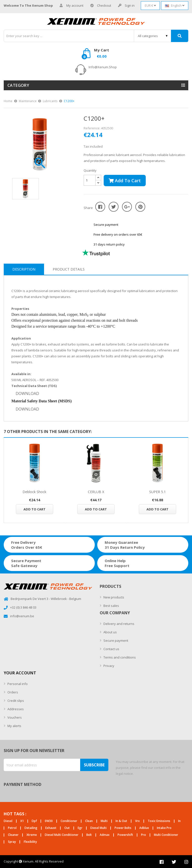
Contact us (111, 649)
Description (24, 269)
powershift (125, 835)
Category (18, 85)
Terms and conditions (119, 657)
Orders (12, 692)
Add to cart (125, 181)
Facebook (162, 862)
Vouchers (14, 717)
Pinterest (140, 207)
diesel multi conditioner (62, 835)
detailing (31, 828)
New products (113, 597)
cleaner (13, 835)
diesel (8, 821)
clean (89, 821)
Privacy (108, 666)
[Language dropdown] (175, 6)
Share (100, 207)
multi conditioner (166, 835)
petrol (12, 828)
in (179, 821)
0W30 (49, 821)
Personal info (17, 684)
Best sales (111, 606)
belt (89, 835)
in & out (121, 821)
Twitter (174, 862)
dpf (34, 821)
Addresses (15, 709)
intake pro (164, 828)
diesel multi (98, 828)
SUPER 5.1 (157, 492)
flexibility (30, 842)
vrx (137, 821)
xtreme (32, 835)
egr (80, 828)
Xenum (28, 861)
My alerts (14, 726)
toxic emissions (159, 821)
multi (104, 821)
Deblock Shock (34, 492)
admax (105, 835)
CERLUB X (96, 492)
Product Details (69, 269)
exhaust (51, 828)
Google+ (127, 207)
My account (72, 6)
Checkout (101, 6)
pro (144, 835)
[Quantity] (90, 180)
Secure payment (115, 640)
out (67, 828)
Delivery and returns (119, 624)
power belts (123, 828)
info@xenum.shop (103, 67)
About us (110, 632)
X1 (22, 821)
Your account (20, 673)
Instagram (186, 862)
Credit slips (15, 701)
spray (12, 842)
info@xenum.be (22, 616)
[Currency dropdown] (150, 6)
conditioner (69, 821)
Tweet (114, 207)
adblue (144, 828)
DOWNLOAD (27, 393)
